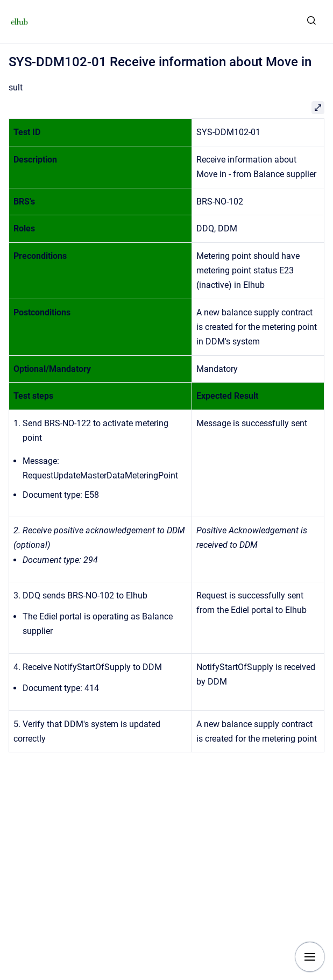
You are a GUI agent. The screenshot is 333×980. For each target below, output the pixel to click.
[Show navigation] (310, 957)
